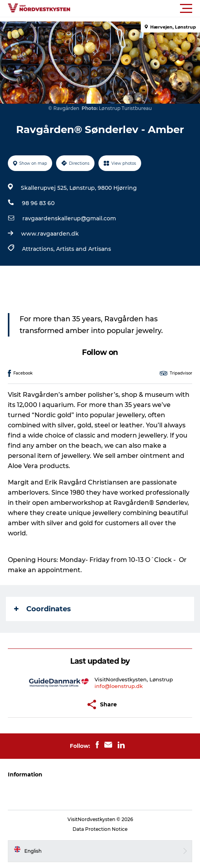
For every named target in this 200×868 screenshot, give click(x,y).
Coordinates (43, 609)
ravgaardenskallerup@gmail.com (69, 218)
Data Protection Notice (100, 829)
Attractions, (39, 249)
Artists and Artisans (84, 249)
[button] (135, 9)
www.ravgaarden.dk (50, 234)
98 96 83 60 (38, 203)
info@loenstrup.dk (119, 686)
